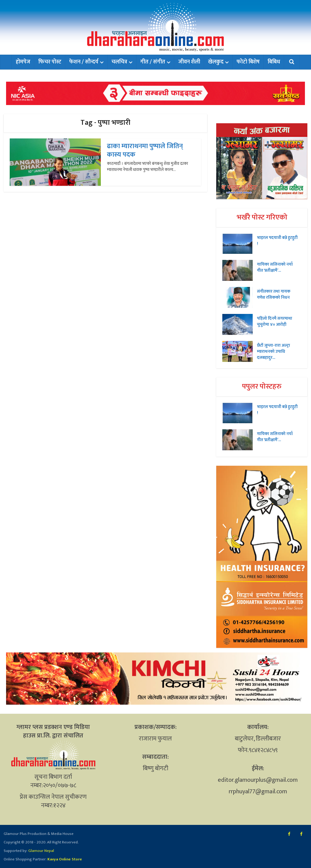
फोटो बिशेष (248, 62)
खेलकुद (216, 62)
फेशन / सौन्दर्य (84, 62)
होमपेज (23, 62)
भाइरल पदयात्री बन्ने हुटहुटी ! (277, 240)
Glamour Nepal (41, 851)
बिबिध (274, 62)
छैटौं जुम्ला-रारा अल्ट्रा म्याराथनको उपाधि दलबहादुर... (273, 351)
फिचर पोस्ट (50, 62)
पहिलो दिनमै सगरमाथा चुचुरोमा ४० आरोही (275, 321)
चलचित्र (119, 62)
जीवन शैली (189, 62)
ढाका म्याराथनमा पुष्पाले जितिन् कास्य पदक (145, 150)
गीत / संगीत (153, 62)
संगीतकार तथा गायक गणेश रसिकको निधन (274, 294)
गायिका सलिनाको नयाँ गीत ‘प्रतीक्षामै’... (275, 267)
